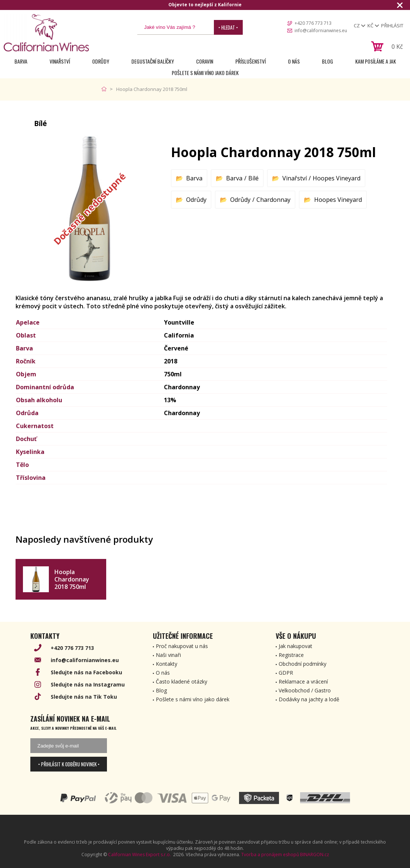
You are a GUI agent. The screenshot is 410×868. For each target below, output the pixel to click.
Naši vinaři (168, 655)
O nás (294, 61)
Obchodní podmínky (303, 664)
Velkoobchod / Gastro (305, 690)
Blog (327, 61)
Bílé (253, 178)
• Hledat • (228, 27)
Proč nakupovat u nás (182, 646)
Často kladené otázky (182, 681)
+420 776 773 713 (313, 23)
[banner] (46, 33)
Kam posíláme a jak (376, 61)
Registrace (291, 655)
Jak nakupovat (295, 646)
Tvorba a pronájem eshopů (270, 855)
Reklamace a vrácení (303, 681)
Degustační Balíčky (153, 61)
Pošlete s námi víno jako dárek (205, 73)
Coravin (205, 61)
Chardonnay (273, 200)
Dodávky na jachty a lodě (309, 699)
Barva (21, 61)
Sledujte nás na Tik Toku (84, 697)
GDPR (286, 673)
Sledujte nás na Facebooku (86, 672)
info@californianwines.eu (321, 30)
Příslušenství (251, 61)
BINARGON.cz (315, 855)
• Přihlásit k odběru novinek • (69, 764)
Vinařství (60, 61)
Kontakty (167, 664)
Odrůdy (101, 61)
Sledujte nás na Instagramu (88, 684)
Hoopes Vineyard (337, 178)
